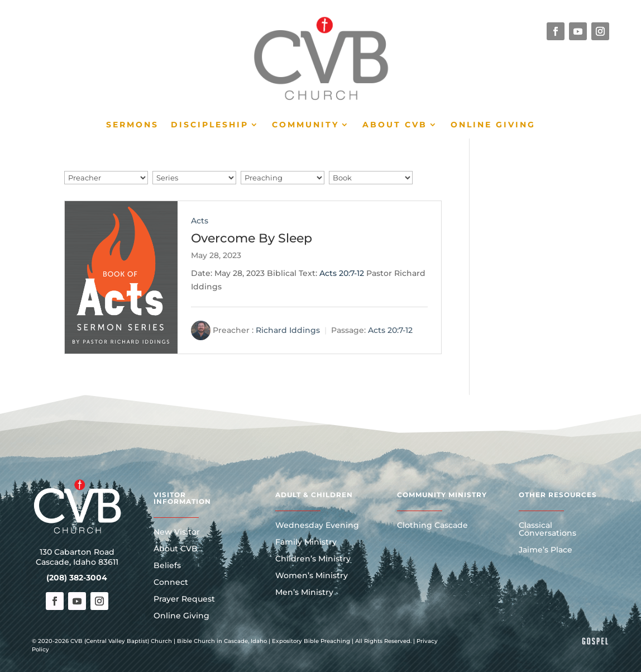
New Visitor (177, 532)
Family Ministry (306, 542)
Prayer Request (184, 599)
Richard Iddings (288, 330)
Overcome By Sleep (252, 238)
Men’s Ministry (304, 593)
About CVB (395, 125)
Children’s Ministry (313, 559)
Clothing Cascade (432, 526)
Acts (200, 221)
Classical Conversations (547, 530)
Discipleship (210, 125)
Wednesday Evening (317, 526)
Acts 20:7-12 (342, 273)
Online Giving (493, 125)
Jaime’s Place (546, 550)
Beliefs (167, 566)
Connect (171, 583)
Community (305, 125)
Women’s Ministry (312, 576)
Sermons (132, 125)
